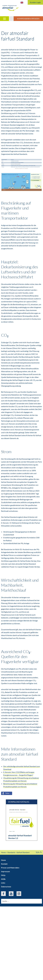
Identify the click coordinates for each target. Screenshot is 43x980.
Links (3, 883)
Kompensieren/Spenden (28, 19)
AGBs (3, 879)
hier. (35, 561)
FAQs (3, 875)
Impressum (5, 871)
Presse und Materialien (10, 868)
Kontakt (4, 864)
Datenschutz (6, 887)
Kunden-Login (35, 2)
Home (3, 852)
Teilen (5, 793)
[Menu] (5, 19)
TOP (39, 852)
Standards (11, 852)
